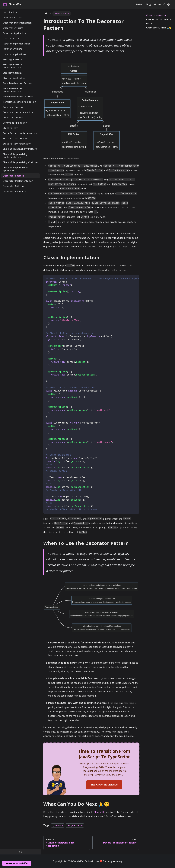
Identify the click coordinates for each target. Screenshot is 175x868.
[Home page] (46, 14)
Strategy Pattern (12, 59)
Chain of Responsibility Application (15, 169)
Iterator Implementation (17, 44)
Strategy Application (14, 78)
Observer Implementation (17, 23)
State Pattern (11, 128)
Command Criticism (14, 117)
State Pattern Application (17, 144)
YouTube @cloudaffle (17, 863)
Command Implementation (18, 112)
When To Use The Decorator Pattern (159, 21)
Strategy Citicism (12, 73)
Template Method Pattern (18, 83)
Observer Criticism (13, 28)
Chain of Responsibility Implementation (15, 156)
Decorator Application (15, 191)
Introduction (10, 12)
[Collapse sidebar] (21, 852)
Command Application (15, 123)
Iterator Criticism (12, 49)
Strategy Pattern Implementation (12, 66)
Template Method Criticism (18, 97)
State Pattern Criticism (16, 138)
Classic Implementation (156, 15)
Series (139, 4)
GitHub (159, 4)
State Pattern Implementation (20, 133)
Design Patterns (75, 825)
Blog (148, 4)
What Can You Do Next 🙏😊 (159, 28)
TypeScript (58, 825)
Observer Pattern (13, 17)
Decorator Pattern (13, 176)
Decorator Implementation (18, 181)
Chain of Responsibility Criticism (20, 162)
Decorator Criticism (14, 186)
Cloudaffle (99, 812)
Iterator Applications (14, 54)
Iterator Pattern (12, 38)
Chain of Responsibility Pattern (20, 149)
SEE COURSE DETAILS (104, 785)
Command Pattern (13, 107)
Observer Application (14, 33)
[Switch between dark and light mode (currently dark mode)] (169, 4)
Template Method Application (19, 102)
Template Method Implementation (13, 90)
